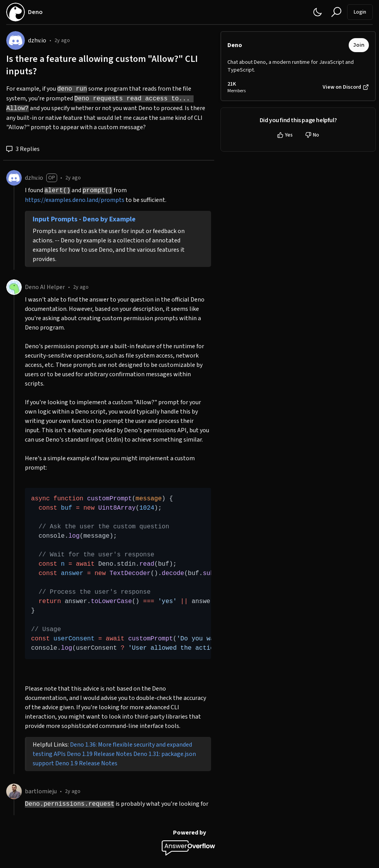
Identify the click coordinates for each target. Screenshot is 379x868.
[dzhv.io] (16, 40)
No (312, 135)
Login (360, 12)
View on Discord (346, 87)
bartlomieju (41, 791)
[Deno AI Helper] (14, 287)
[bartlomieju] (14, 791)
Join (359, 45)
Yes (285, 135)
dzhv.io (37, 40)
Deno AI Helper (45, 287)
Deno (235, 45)
